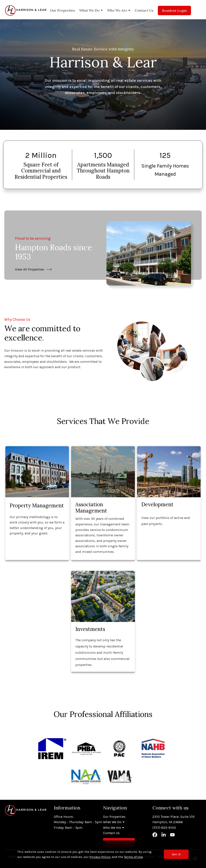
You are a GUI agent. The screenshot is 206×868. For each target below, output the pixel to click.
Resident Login (174, 11)
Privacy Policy (100, 857)
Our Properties (62, 10)
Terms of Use (133, 857)
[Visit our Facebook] (155, 836)
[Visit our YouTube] (172, 836)
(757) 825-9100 (164, 828)
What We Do (89, 10)
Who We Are (117, 10)
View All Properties (30, 269)
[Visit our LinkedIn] (164, 836)
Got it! (176, 854)
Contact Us (144, 10)
